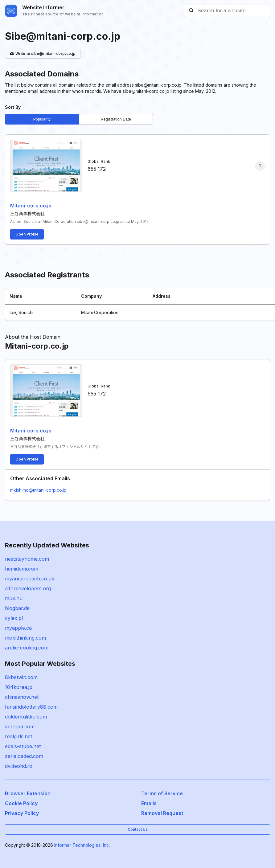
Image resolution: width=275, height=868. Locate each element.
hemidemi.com (22, 569)
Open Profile (27, 234)
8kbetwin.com (21, 677)
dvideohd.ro (19, 766)
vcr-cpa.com (20, 727)
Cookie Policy (21, 803)
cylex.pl (14, 618)
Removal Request (162, 813)
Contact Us (138, 829)
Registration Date (116, 119)
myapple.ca (18, 628)
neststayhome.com (27, 559)
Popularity (42, 119)
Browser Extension (28, 793)
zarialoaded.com (24, 756)
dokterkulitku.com (26, 717)
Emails (149, 803)
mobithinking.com (25, 638)
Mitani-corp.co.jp (31, 206)
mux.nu (14, 598)
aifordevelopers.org (28, 588)
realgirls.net (18, 736)
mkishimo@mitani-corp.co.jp (38, 490)
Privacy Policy (22, 813)
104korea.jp (19, 687)
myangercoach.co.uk (30, 579)
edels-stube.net (23, 746)
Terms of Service (162, 793)
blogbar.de (17, 608)
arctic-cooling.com (27, 648)
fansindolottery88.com (31, 707)
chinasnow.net (22, 697)
